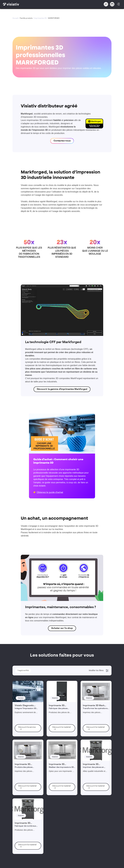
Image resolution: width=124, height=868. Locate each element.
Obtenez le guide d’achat (50, 492)
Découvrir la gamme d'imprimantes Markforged (62, 389)
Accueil (15, 18)
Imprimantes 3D (40, 18)
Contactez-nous (62, 141)
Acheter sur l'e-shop (62, 628)
